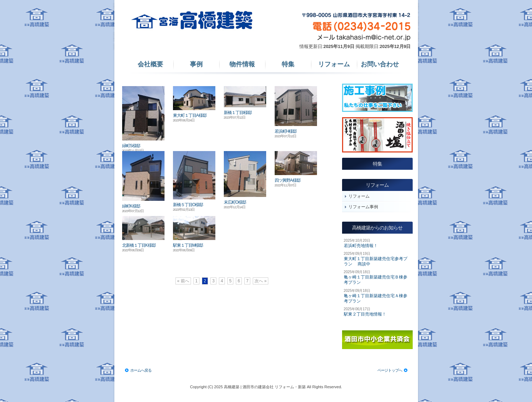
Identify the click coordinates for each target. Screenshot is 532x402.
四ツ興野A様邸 (288, 180)
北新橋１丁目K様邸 (139, 245)
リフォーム (334, 64)
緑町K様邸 (131, 206)
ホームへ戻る (141, 370)
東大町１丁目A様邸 (190, 115)
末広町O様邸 (235, 202)
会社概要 (150, 64)
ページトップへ (390, 370)
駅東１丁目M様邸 (188, 245)
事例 (196, 64)
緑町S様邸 (131, 146)
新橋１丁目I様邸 (238, 113)
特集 (288, 64)
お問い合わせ (380, 64)
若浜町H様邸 (286, 131)
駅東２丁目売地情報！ (365, 314)
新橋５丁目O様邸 (188, 205)
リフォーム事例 (363, 207)
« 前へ (183, 281)
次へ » (261, 281)
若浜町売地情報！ (361, 246)
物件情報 (242, 64)
